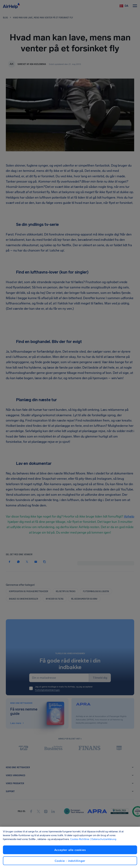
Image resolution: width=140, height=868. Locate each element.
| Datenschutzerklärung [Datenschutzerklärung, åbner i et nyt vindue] (103, 839)
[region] (70, 847)
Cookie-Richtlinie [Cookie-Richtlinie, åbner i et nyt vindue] (80, 839)
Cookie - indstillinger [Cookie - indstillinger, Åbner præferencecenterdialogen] (70, 861)
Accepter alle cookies (70, 850)
